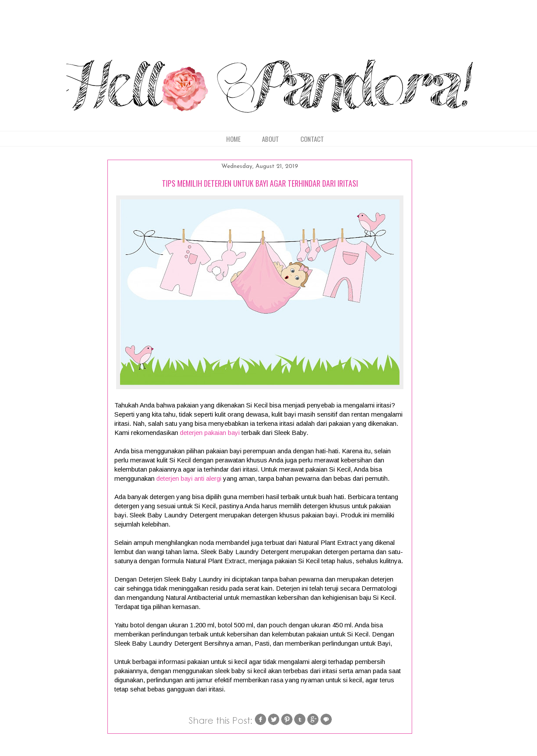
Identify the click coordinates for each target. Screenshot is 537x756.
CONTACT (312, 139)
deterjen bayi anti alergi (189, 478)
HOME (233, 139)
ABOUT (270, 139)
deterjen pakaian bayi (210, 433)
